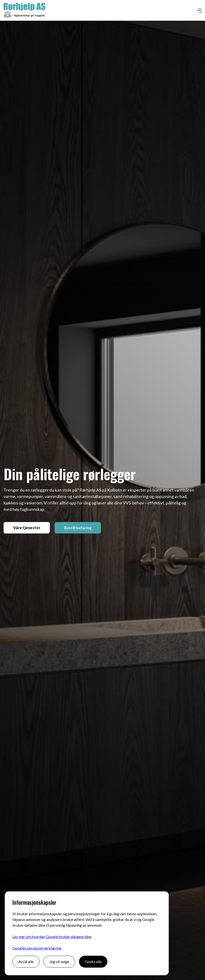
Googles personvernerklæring (37, 948)
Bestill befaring (78, 528)
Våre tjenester (27, 528)
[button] (199, 10)
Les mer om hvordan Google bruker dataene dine (52, 937)
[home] (24, 10)
